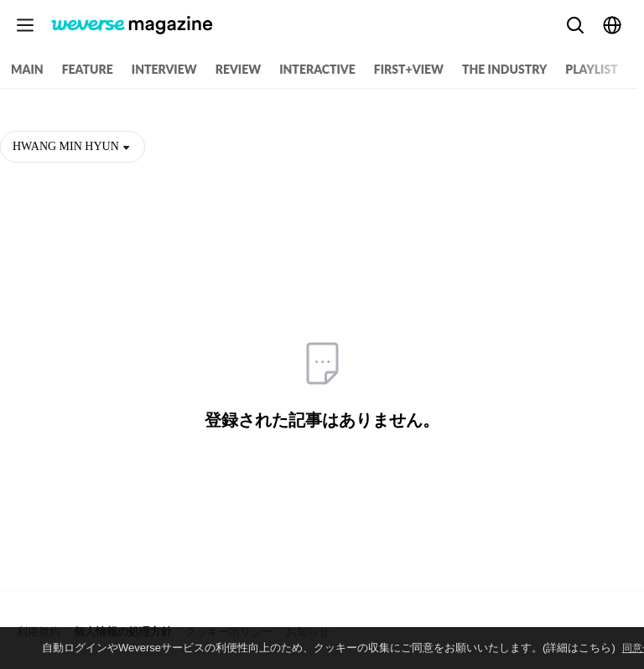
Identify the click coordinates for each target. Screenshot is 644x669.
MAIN (27, 69)
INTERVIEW (164, 69)
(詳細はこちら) (579, 648)
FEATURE (88, 69)
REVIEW (238, 69)
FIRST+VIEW (409, 69)
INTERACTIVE (317, 69)
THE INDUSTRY (504, 69)
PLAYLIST (591, 69)
